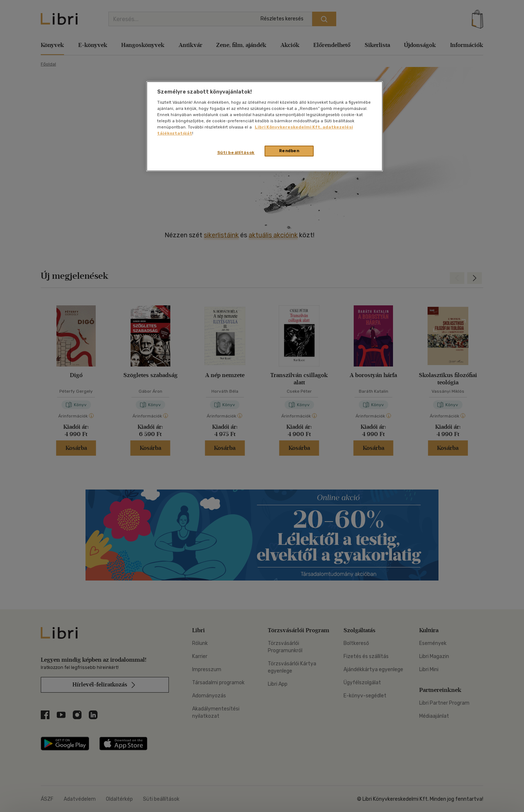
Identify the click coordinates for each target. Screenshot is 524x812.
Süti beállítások (236, 153)
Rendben (289, 151)
